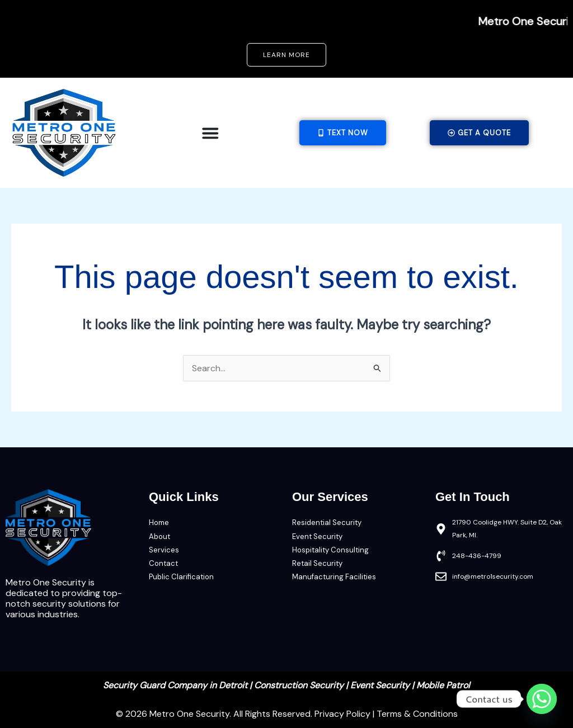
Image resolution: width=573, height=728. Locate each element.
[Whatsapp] (542, 699)
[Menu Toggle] (210, 133)
